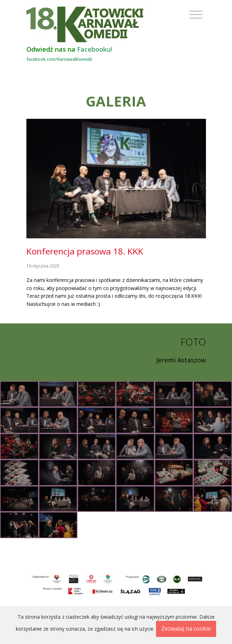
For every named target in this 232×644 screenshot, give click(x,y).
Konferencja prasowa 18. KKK (85, 251)
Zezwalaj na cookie (186, 629)
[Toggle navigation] (196, 15)
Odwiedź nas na (69, 49)
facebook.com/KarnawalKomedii (59, 59)
